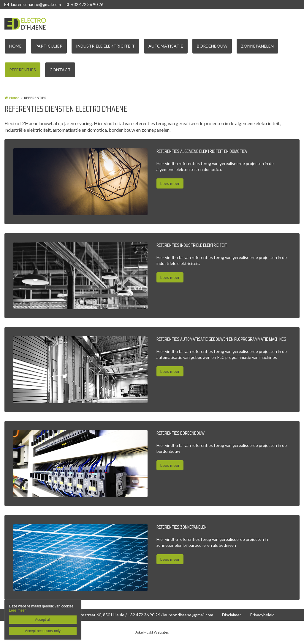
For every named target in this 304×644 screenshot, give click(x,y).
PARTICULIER (49, 46)
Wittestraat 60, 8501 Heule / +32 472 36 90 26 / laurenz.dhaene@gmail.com (143, 615)
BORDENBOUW (212, 46)
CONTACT (60, 70)
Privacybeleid (262, 615)
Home (14, 98)
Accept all (43, 620)
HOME (15, 46)
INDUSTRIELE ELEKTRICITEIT (105, 46)
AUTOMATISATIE (166, 46)
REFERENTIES (23, 70)
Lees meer (170, 183)
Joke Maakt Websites (152, 632)
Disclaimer (232, 615)
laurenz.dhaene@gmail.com (33, 4)
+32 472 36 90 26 (85, 4)
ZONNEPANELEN (257, 46)
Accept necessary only (43, 631)
